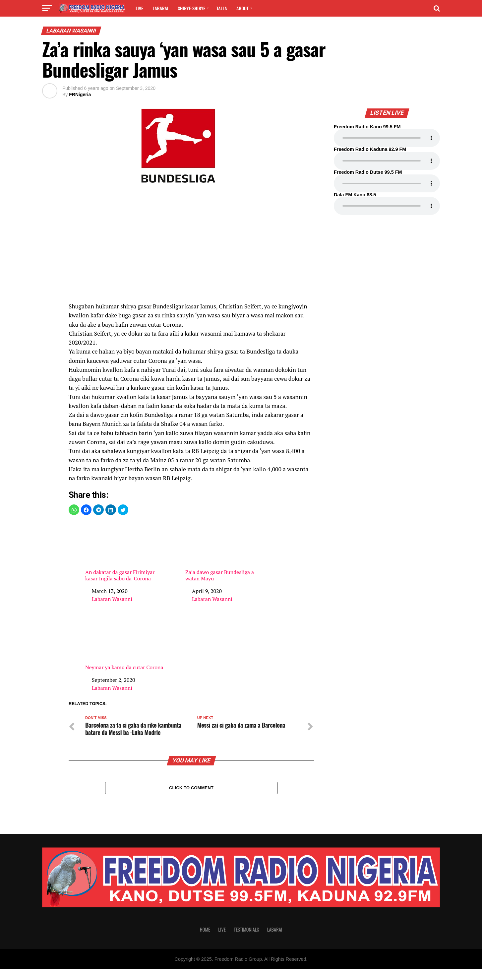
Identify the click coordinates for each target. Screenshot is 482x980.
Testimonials (246, 940)
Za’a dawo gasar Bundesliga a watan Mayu (224, 552)
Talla (222, 8)
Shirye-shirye (191, 8)
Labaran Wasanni (112, 599)
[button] (74, 510)
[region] (191, 246)
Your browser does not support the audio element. (387, 138)
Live (139, 8)
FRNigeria (80, 95)
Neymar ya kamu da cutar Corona (124, 644)
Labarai (160, 8)
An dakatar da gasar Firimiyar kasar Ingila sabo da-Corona (124, 552)
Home (205, 940)
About (242, 8)
